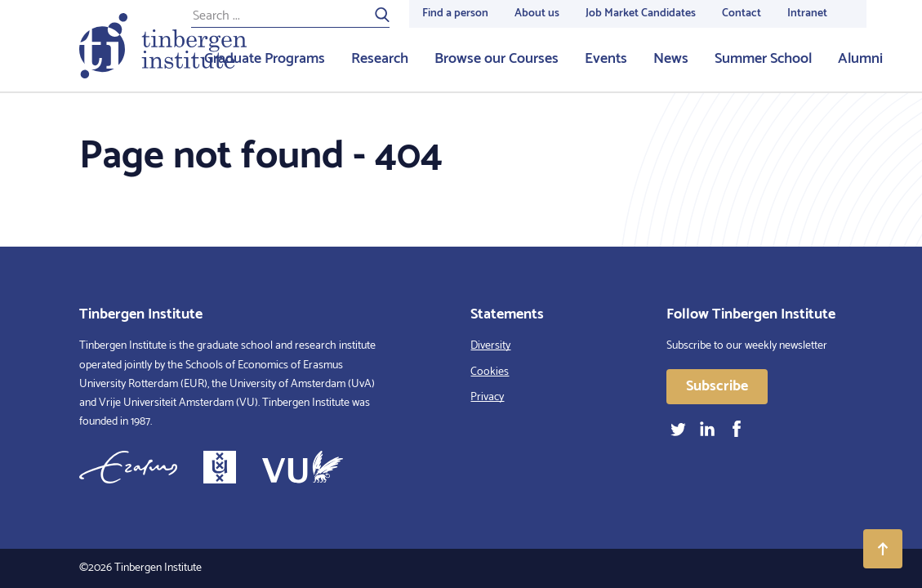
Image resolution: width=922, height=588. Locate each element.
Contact (742, 13)
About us (537, 13)
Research (380, 59)
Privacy (487, 397)
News (671, 59)
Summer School (763, 59)
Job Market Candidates (641, 13)
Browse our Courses (497, 59)
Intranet (807, 13)
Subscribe (717, 386)
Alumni (860, 59)
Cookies (490, 372)
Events (606, 59)
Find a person (455, 13)
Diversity (490, 346)
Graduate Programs (265, 59)
